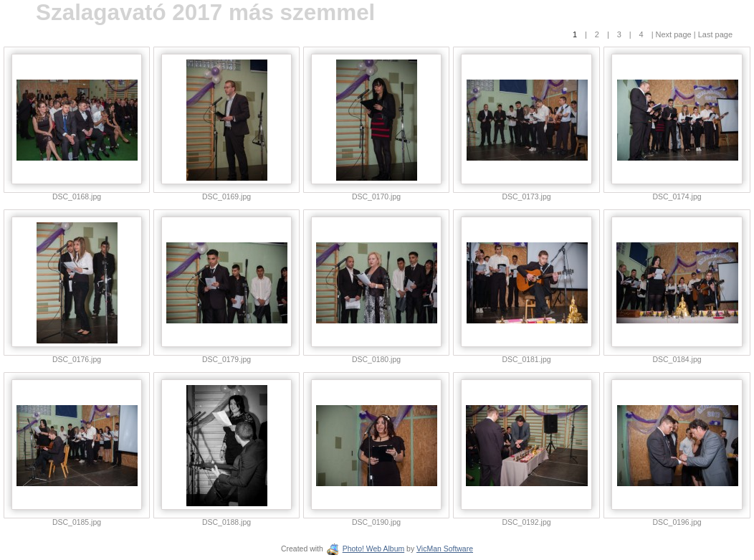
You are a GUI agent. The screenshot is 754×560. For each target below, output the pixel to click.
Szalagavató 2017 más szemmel (205, 13)
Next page (674, 34)
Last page (714, 34)
